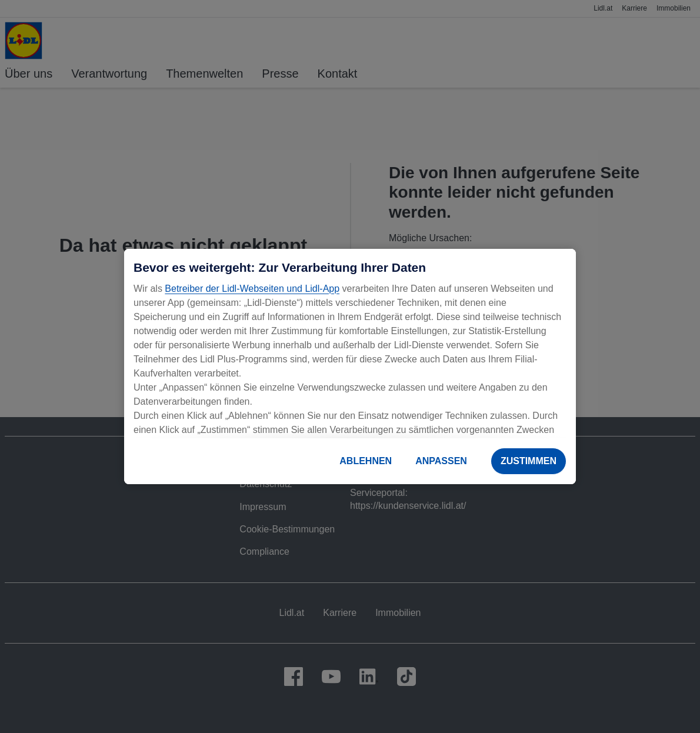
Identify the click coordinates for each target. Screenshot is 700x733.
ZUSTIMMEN (529, 461)
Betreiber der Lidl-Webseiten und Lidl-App (252, 289)
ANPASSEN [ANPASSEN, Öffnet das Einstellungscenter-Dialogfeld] (441, 461)
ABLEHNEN (366, 461)
